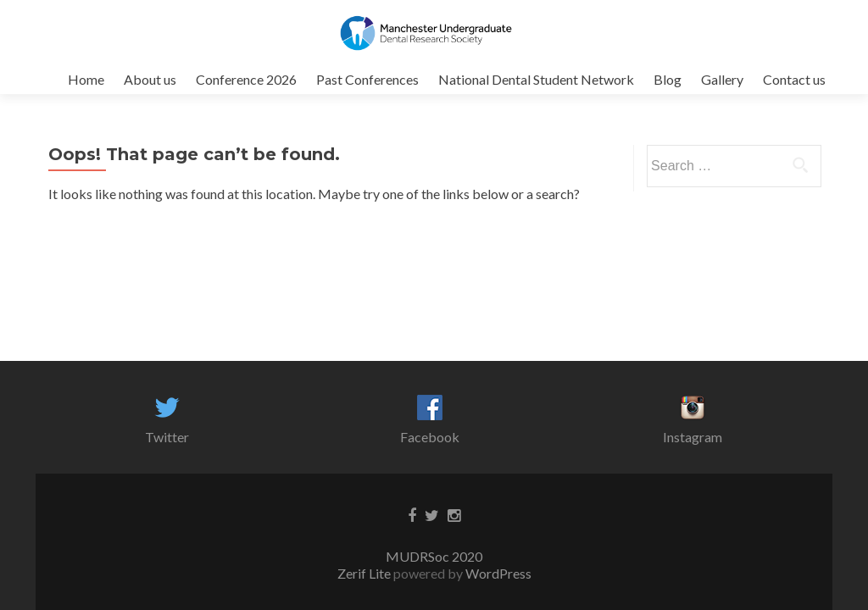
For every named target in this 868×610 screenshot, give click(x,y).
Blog (668, 79)
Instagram (693, 437)
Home (86, 79)
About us (150, 79)
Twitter (167, 437)
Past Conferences (367, 79)
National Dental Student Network (536, 79)
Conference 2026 (246, 79)
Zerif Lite (365, 573)
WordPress (497, 573)
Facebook (430, 437)
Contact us (794, 79)
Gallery (722, 79)
